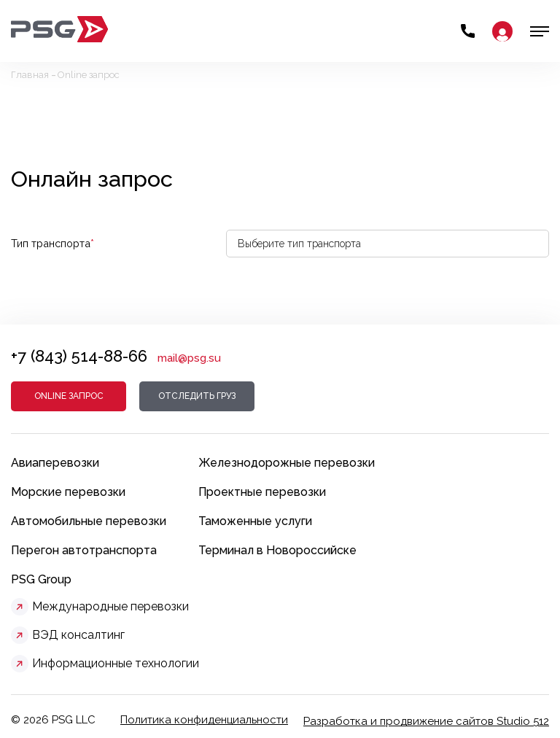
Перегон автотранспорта (84, 550)
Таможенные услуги (255, 521)
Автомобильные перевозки (89, 521)
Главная (30, 75)
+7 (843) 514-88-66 (79, 356)
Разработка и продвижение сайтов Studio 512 (426, 721)
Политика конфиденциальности (204, 720)
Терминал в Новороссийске (277, 550)
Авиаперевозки (55, 463)
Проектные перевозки (262, 492)
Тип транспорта (52, 243)
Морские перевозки (68, 492)
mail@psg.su (189, 358)
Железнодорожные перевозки (287, 463)
